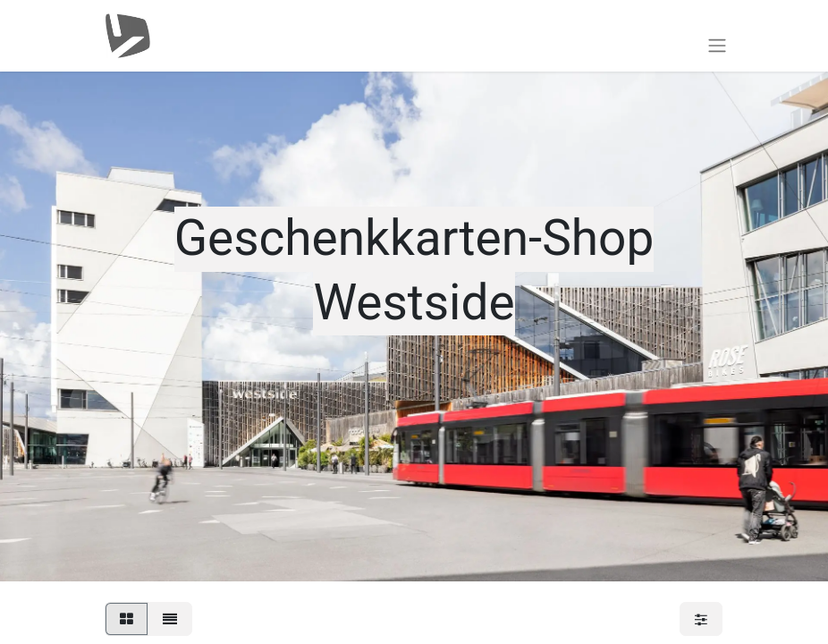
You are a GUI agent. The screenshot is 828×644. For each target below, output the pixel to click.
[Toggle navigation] (717, 45)
